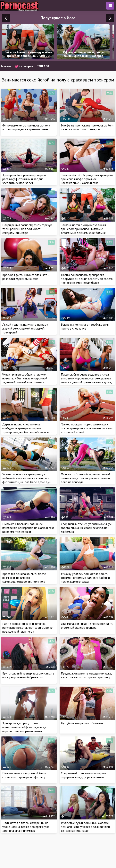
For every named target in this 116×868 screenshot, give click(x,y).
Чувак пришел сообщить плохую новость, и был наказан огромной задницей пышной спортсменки (25, 378)
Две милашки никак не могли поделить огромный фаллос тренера (87, 626)
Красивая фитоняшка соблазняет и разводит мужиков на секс (26, 277)
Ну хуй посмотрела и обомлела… (83, 723)
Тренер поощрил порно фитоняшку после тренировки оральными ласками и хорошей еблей (87, 428)
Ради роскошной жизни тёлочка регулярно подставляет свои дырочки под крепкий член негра (28, 628)
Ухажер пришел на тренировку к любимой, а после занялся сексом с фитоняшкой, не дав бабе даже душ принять (27, 480)
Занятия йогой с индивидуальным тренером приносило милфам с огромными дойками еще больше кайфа (83, 231)
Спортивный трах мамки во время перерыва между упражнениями (84, 775)
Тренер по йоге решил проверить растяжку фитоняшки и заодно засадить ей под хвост (24, 179)
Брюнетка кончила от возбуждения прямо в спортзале (85, 326)
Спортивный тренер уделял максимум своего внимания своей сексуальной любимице (86, 528)
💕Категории (24, 66)
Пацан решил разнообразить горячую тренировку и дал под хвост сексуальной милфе (27, 229)
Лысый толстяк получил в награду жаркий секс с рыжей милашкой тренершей (25, 328)
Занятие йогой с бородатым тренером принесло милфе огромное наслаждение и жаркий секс (87, 179)
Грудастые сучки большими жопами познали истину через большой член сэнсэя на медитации (85, 827)
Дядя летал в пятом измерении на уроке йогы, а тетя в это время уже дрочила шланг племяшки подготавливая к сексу (26, 829)
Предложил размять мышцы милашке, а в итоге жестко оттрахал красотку (86, 675)
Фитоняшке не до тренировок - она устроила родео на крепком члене (26, 127)
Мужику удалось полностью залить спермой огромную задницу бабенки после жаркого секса (85, 578)
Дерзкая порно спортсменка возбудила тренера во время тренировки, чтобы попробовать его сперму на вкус (27, 430)
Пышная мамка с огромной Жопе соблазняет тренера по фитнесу (24, 775)
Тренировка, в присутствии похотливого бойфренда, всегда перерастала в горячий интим (24, 727)
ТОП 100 (43, 66)
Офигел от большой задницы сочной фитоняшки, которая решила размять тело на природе (86, 478)
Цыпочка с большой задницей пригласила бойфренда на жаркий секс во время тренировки (28, 528)
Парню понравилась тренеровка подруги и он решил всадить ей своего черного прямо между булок (87, 279)
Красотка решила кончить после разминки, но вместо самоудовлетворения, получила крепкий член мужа (24, 580)
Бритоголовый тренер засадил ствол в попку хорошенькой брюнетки (28, 675)
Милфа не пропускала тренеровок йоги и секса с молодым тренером (87, 127)
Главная (6, 66)
